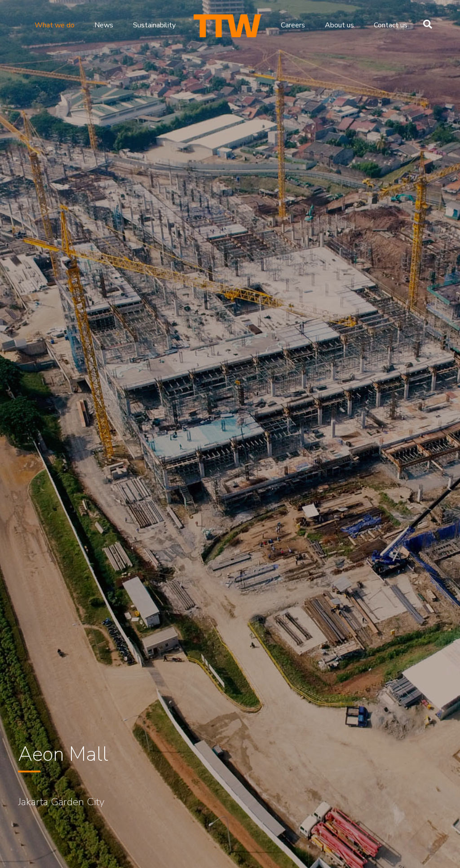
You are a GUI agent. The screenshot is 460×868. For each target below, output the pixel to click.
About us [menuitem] (339, 25)
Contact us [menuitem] (391, 25)
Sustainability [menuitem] (154, 25)
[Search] (425, 24)
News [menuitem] (104, 25)
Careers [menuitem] (293, 25)
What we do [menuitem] (55, 25)
